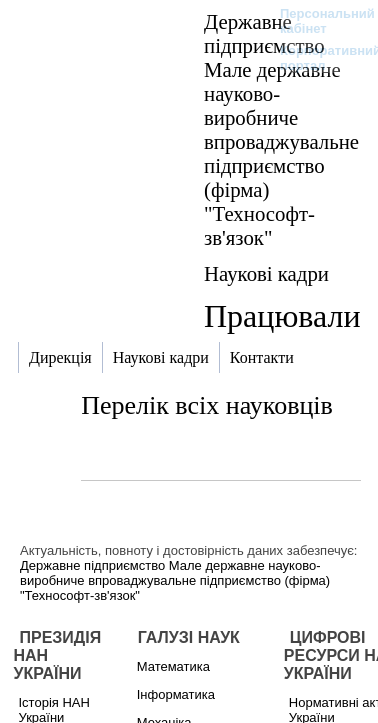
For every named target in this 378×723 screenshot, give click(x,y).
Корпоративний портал (317, 58)
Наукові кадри (266, 273)
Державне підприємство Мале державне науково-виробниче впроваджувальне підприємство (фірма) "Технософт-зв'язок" (281, 129)
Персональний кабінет (317, 21)
